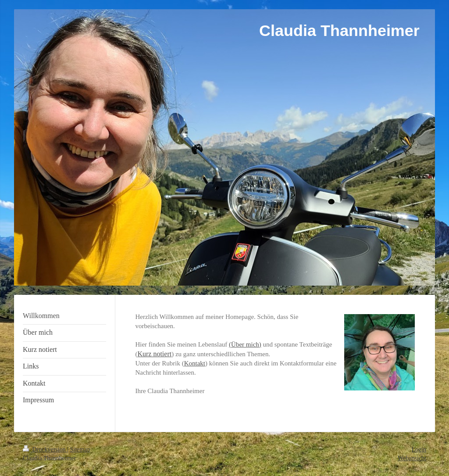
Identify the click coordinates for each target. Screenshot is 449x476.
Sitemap (80, 449)
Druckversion (45, 449)
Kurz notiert (154, 354)
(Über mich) (245, 344)
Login (419, 449)
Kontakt (195, 363)
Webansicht (412, 458)
